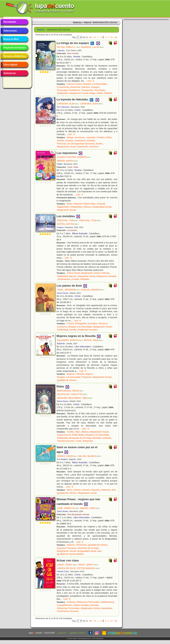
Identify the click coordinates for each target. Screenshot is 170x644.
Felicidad (85, 279)
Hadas (100, 93)
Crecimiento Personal (68, 611)
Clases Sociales (81, 605)
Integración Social (86, 276)
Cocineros (62, 327)
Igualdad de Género (67, 380)
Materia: (41, 30)
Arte (113, 490)
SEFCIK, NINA (93, 340)
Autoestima (80, 141)
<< (95, 37)
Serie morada (73, 53)
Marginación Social (79, 93)
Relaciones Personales (88, 602)
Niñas (109, 137)
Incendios (93, 323)
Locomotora (72, 230)
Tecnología (100, 90)
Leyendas (91, 137)
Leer (91, 81)
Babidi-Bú (61, 344)
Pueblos (101, 137)
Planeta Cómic (63, 571)
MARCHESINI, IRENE (70, 391)
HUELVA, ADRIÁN (93, 290)
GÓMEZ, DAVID (67, 456)
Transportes (87, 90)
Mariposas (88, 441)
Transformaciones (66, 441)
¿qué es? (62, 633)
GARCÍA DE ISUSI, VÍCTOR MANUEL (78, 568)
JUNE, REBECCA (68, 508)
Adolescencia (107, 602)
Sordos (99, 144)
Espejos (95, 87)
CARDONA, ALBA (68, 104)
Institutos (71, 602)
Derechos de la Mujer (88, 548)
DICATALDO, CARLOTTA (72, 394)
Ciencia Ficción (74, 84)
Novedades (14, 22)
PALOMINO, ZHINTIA (70, 340)
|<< (91, 37)
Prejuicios (87, 377)
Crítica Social (73, 273)
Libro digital (14, 65)
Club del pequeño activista (78, 514)
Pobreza (87, 207)
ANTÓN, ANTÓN (68, 224)
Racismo (86, 87)
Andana (60, 227)
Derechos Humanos (67, 548)
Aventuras (75, 87)
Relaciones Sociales (106, 276)
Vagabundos (63, 207)
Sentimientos (64, 279)
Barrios (73, 276)
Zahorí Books (63, 511)
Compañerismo (64, 605)
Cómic (78, 110)
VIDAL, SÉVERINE (69, 290)
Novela (77, 57)
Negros (89, 374)
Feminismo (81, 545)
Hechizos (94, 147)
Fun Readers (62, 459)
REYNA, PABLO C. (69, 47)
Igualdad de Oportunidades (70, 554)
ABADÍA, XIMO (90, 508)
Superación (83, 147)
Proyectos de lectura (14, 48)
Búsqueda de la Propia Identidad (85, 438)
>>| (116, 37)
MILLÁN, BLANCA (90, 456)
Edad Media (78, 435)
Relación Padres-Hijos (85, 204)
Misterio (108, 93)
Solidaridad (62, 93)
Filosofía (80, 374)
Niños (70, 490)
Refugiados (81, 323)
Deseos (69, 141)
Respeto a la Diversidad (95, 84)
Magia (92, 93)
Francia (70, 323)
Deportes (96, 490)
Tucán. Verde (73, 167)
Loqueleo (61, 51)
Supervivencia (64, 435)
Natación (106, 490)
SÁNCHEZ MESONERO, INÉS (75, 398)
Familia (75, 279)
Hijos (78, 432)
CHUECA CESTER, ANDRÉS (74, 157)
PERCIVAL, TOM (68, 220)
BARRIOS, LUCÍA (92, 47)
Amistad (91, 141)
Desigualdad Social (102, 207)
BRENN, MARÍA (68, 161)
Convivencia (63, 87)
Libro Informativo (83, 347)
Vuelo (79, 441)
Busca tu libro (14, 39)
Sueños (61, 141)
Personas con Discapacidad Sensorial (76, 144)
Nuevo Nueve (63, 293)
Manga (70, 137)
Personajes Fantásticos (68, 90)
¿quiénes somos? (77, 633)
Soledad (107, 438)
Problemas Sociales (87, 330)
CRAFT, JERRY (67, 565)
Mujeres (71, 374)
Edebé (60, 164)
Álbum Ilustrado (80, 233)
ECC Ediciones (63, 107)
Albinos (85, 432)
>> (112, 37)
